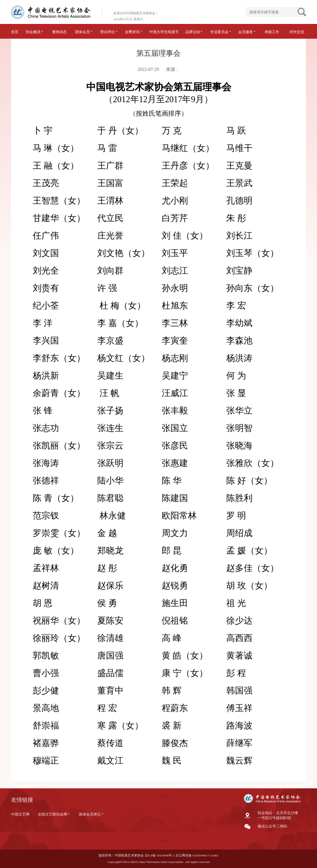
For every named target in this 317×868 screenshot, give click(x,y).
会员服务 (247, 32)
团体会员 (84, 32)
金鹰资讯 (134, 32)
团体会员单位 (91, 814)
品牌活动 (194, 32)
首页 (15, 32)
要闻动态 (59, 32)
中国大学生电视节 (164, 32)
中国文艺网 (20, 814)
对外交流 (297, 32)
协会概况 (35, 32)
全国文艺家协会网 (54, 814)
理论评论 (109, 32)
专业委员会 (221, 32)
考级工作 (272, 32)
